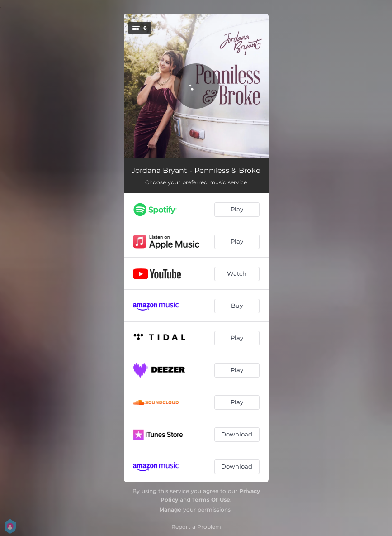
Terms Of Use (211, 500)
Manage (170, 510)
